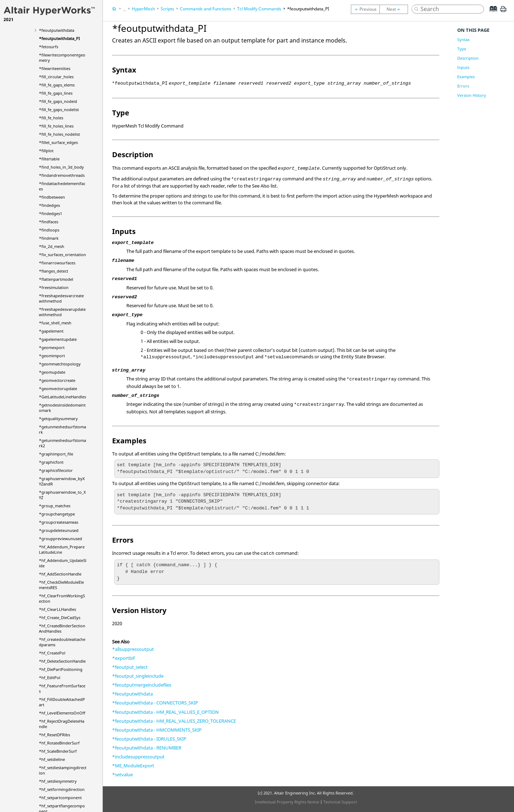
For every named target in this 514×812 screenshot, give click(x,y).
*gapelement (51, 331)
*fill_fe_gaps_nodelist (59, 109)
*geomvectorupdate (58, 388)
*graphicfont (51, 462)
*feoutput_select (130, 667)
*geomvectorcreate (57, 380)
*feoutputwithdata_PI (59, 38)
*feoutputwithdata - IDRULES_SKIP (149, 739)
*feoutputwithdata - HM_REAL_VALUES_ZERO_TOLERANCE (174, 721)
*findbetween (52, 197)
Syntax (463, 39)
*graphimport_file (56, 454)
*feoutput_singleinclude (138, 676)
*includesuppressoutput (138, 757)
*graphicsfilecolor (56, 470)
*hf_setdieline (52, 759)
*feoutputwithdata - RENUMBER (147, 748)
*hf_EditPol (50, 678)
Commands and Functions (206, 9)
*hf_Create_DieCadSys (60, 617)
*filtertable (49, 159)
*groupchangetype (57, 514)
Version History (472, 95)
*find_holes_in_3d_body (61, 167)
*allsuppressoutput (133, 649)
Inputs (463, 67)
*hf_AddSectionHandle (60, 574)
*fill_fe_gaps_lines (56, 93)
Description (468, 58)
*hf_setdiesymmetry (58, 781)
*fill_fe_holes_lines (56, 126)
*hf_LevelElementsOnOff (62, 713)
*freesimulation (54, 287)
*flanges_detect (54, 271)
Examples (466, 77)
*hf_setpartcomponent (60, 798)
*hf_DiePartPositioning (61, 669)
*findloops (49, 230)
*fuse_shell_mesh (55, 323)
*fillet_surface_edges (58, 142)
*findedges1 (51, 213)
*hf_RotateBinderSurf (59, 743)
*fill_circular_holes (56, 77)
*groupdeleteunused (59, 530)
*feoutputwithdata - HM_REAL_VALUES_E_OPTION (165, 712)
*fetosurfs (49, 47)
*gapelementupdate (58, 339)
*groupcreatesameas (59, 522)
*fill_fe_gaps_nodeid (58, 101)
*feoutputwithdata (57, 30)
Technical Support (340, 802)
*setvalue (122, 774)
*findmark (49, 238)
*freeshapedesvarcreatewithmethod (61, 298)
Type (462, 49)
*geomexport (52, 347)
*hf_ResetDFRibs (54, 735)
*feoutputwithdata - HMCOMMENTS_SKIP (157, 730)
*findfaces (49, 222)
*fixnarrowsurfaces (57, 263)
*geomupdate (52, 372)
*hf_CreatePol (52, 653)
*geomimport (52, 356)
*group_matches (55, 506)
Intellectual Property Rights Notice (287, 802)
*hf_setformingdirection (62, 789)
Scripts (167, 9)
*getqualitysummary (58, 419)
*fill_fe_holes (51, 118)
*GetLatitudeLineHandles (62, 397)
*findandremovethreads (62, 175)
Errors (463, 86)
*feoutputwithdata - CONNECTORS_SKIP (155, 703)
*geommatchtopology (60, 364)
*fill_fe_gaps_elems (57, 85)
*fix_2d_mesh (52, 246)
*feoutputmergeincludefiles (142, 685)
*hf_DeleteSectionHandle (62, 661)
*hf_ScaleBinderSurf (58, 751)
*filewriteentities (55, 68)
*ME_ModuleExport (133, 766)
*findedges (49, 205)
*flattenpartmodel (56, 279)
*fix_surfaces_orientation (62, 255)
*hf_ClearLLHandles (57, 609)
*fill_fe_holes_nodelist (59, 134)
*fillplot (46, 151)
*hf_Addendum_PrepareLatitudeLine (62, 549)
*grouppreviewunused (61, 539)
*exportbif (123, 658)
